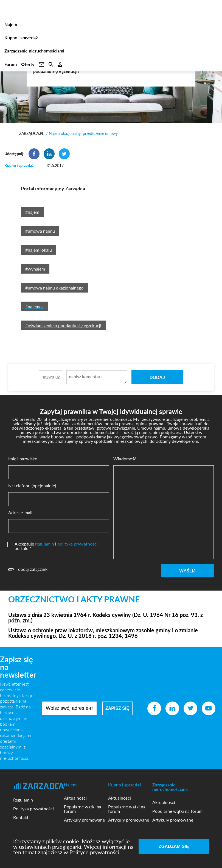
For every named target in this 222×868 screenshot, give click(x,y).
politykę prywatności (78, 544)
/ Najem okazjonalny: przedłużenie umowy (82, 133)
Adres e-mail (20, 513)
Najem (11, 24)
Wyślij (187, 571)
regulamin (45, 544)
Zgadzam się (174, 846)
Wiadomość (125, 459)
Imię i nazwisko (23, 459)
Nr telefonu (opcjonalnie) (32, 486)
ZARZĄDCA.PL (32, 133)
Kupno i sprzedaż (21, 37)
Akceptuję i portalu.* (56, 546)
